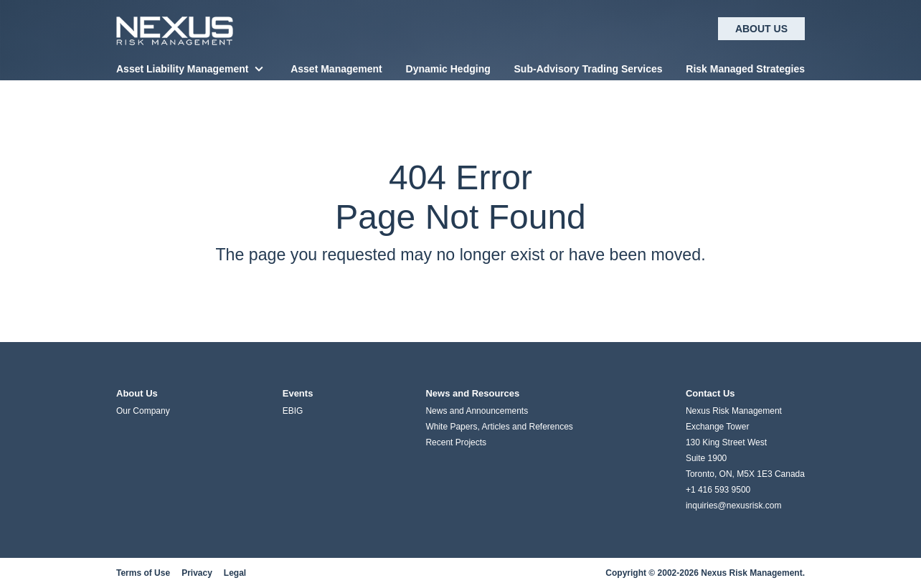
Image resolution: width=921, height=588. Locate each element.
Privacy (197, 573)
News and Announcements (477, 411)
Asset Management (336, 69)
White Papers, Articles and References (499, 427)
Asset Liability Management (182, 69)
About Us (761, 29)
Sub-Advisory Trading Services (589, 69)
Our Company (143, 411)
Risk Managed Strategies (745, 69)
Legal (235, 573)
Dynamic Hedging (448, 69)
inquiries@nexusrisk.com (734, 506)
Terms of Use (143, 573)
